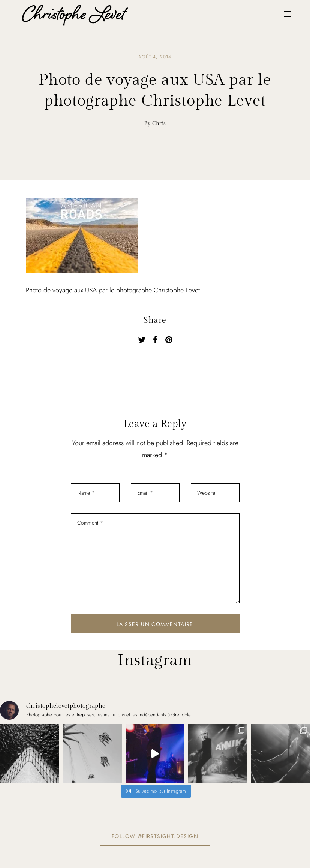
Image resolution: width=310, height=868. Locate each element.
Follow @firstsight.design (155, 836)
